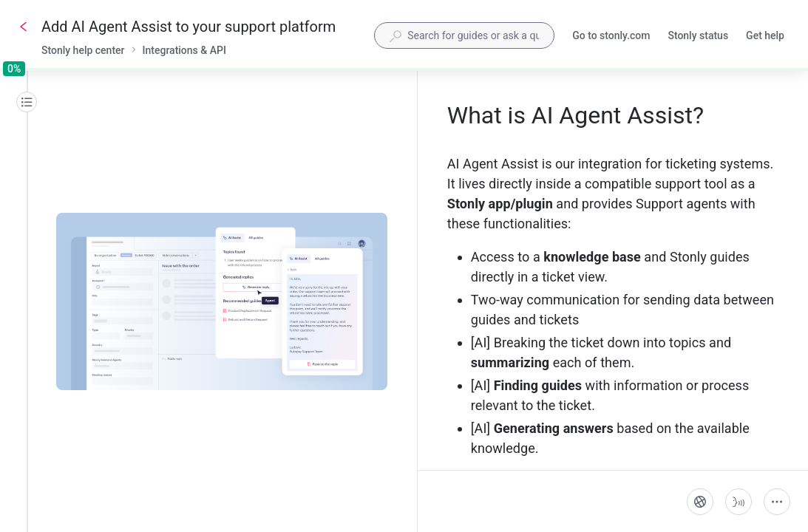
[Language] (700, 502)
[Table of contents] (27, 102)
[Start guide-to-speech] (739, 502)
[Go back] (24, 27)
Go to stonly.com (611, 37)
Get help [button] (765, 35)
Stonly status (698, 37)
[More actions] (777, 502)
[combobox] (464, 35)
